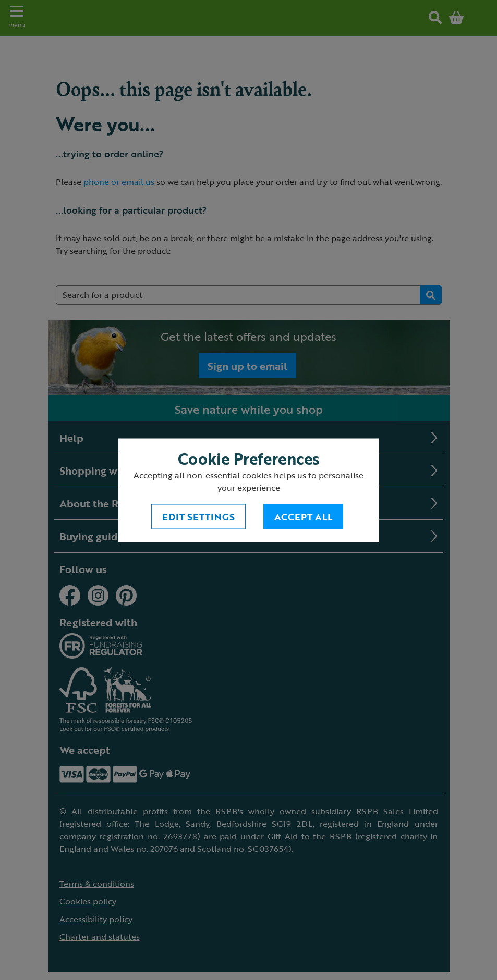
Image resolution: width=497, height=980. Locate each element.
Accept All (303, 516)
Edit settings (198, 516)
